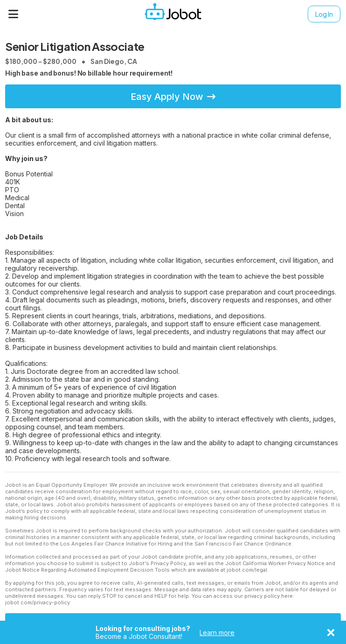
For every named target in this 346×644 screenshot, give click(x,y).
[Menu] (14, 14)
